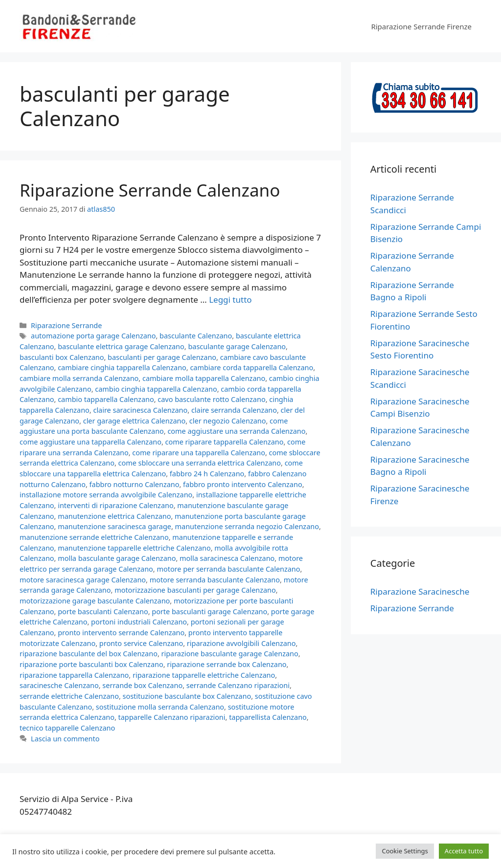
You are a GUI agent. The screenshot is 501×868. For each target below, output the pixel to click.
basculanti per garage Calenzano (162, 357)
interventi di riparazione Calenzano (115, 505)
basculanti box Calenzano (62, 357)
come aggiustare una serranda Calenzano (236, 431)
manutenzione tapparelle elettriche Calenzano (134, 548)
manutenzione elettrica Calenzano (114, 516)
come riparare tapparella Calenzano (225, 442)
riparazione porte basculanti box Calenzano (91, 664)
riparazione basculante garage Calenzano (230, 654)
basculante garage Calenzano (237, 346)
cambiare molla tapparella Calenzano (204, 378)
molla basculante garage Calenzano (117, 558)
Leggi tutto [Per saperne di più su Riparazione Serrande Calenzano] (230, 300)
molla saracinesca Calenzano (227, 558)
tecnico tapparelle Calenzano (67, 728)
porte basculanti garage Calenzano (209, 612)
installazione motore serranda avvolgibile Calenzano (106, 495)
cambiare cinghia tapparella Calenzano (122, 367)
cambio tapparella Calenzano (106, 399)
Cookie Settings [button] (405, 851)
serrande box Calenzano (142, 685)
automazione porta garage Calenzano (93, 336)
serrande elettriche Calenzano (69, 696)
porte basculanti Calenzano (103, 612)
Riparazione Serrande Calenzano (150, 190)
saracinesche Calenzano (59, 685)
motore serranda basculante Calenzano (215, 580)
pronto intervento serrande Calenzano (121, 633)
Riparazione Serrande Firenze (421, 26)
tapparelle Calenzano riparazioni (172, 717)
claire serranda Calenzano (234, 410)
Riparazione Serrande (66, 325)
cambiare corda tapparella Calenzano (251, 367)
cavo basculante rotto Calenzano (211, 399)
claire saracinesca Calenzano (140, 410)
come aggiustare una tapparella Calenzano (91, 442)
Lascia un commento (65, 739)
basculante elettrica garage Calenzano (121, 346)
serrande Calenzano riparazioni (238, 685)
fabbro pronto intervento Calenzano (243, 484)
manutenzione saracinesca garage (114, 526)
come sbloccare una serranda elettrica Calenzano (200, 463)
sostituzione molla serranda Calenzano (160, 707)
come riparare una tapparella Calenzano (199, 453)
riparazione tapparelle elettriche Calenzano (204, 675)
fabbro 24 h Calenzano (207, 474)
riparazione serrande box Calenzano (227, 664)
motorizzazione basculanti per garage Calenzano (195, 590)
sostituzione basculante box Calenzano (187, 696)
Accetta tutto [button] (464, 851)
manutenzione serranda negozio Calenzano (247, 526)
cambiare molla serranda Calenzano (79, 378)
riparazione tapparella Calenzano (74, 675)
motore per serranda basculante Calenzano (228, 569)
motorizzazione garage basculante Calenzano (95, 601)
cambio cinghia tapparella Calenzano (156, 389)
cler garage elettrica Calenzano (135, 421)
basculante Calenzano (196, 336)
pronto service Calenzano (141, 643)
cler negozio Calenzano (228, 421)
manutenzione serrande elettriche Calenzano (94, 537)
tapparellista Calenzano (268, 717)
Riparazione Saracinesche (420, 591)
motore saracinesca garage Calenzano (83, 580)
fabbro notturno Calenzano (135, 484)
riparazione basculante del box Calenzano (89, 654)
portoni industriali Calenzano (139, 622)
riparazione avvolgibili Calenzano (241, 643)
